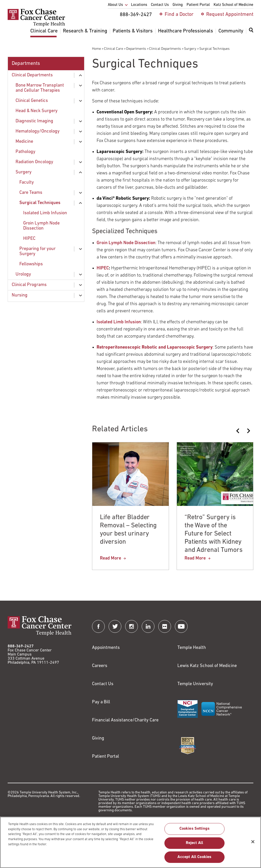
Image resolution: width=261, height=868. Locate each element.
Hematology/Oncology (38, 131)
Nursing (20, 295)
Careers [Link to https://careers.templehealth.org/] (100, 666)
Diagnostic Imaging (34, 121)
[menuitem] (251, 33)
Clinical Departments (165, 49)
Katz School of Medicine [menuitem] (233, 5)
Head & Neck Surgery (37, 111)
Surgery (190, 49)
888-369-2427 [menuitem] (136, 15)
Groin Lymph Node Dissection (41, 226)
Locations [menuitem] (139, 5)
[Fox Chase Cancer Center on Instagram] (132, 626)
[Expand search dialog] (251, 31)
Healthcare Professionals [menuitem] (186, 31)
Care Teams (31, 193)
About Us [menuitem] (115, 5)
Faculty (27, 182)
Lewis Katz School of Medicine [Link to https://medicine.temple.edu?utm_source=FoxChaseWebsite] (207, 666)
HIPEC (29, 239)
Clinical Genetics (32, 101)
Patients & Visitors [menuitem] (133, 31)
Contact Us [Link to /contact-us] (103, 684)
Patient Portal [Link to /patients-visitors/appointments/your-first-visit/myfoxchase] (106, 757)
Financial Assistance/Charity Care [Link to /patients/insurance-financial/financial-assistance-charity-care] (125, 720)
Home (96, 49)
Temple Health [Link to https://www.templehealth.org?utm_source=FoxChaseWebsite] (192, 648)
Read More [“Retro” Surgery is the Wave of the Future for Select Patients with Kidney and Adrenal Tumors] (195, 558)
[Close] (253, 844)
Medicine (24, 142)
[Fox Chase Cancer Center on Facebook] (98, 626)
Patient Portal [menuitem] (198, 5)
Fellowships (31, 264)
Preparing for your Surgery (37, 251)
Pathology (25, 152)
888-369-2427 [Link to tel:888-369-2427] (21, 646)
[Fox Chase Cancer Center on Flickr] (165, 626)
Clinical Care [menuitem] (44, 31)
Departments (136, 49)
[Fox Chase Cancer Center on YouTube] (181, 626)
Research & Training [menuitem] (85, 31)
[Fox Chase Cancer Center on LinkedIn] (148, 626)
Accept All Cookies (194, 859)
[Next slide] (248, 431)
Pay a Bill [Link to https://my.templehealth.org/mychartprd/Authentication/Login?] (101, 702)
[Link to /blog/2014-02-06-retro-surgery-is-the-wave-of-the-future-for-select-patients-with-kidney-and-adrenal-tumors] (155, 347)
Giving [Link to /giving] (98, 738)
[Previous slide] (238, 431)
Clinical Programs (29, 285)
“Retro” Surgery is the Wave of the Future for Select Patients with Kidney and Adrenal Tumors (214, 534)
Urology (23, 274)
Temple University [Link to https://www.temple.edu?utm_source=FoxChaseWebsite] (195, 684)
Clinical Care (114, 49)
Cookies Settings (195, 831)
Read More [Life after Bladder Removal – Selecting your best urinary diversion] (110, 558)
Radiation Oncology (34, 162)
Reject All (195, 845)
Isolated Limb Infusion (45, 213)
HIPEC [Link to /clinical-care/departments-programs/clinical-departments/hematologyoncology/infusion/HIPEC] (103, 268)
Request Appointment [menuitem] (230, 15)
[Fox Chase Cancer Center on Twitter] (115, 626)
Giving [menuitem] (178, 5)
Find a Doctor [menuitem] (179, 15)
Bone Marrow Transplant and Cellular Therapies (40, 88)
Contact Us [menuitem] (160, 5)
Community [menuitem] (231, 31)
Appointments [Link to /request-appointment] (106, 648)
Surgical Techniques (40, 203)
